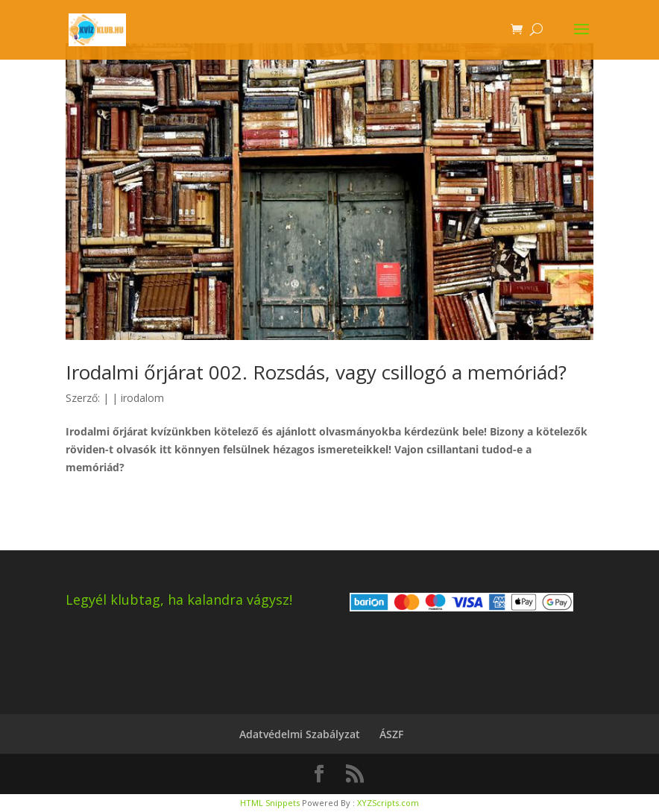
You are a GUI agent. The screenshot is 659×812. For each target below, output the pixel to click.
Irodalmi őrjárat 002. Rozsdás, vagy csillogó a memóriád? (316, 372)
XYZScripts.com (388, 803)
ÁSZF (391, 734)
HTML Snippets (270, 803)
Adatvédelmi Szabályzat (300, 734)
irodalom (142, 398)
